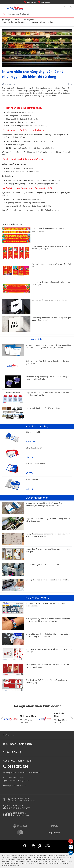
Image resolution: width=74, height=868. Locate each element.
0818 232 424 (30, 2)
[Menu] (3, 8)
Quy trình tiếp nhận (37, 498)
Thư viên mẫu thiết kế (37, 598)
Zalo (27, 723)
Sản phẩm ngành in (28, 20)
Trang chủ (7, 20)
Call (21, 723)
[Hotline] (71, 841)
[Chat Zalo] (71, 847)
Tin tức (16, 20)
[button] (2, 719)
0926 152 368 (44, 2)
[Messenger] (71, 853)
